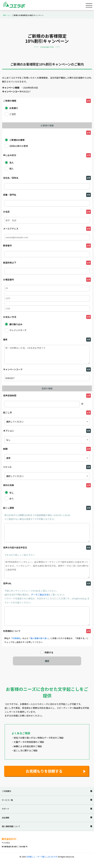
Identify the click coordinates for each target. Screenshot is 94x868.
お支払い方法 (10, 317)
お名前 (6, 212)
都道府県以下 (10, 263)
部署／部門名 (10, 195)
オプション (9, 431)
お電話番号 (9, 279)
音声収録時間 (10, 395)
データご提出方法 (40, 595)
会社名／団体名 (11, 178)
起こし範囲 (9, 508)
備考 (5, 339)
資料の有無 (9, 485)
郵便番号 (8, 245)
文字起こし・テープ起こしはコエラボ (42, 857)
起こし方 (8, 412)
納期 (5, 449)
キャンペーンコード (13, 369)
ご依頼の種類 (10, 101)
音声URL (7, 583)
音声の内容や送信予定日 (15, 547)
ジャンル (7, 467)
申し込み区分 (10, 155)
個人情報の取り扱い (39, 638)
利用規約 (16, 638)
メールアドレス (11, 229)
